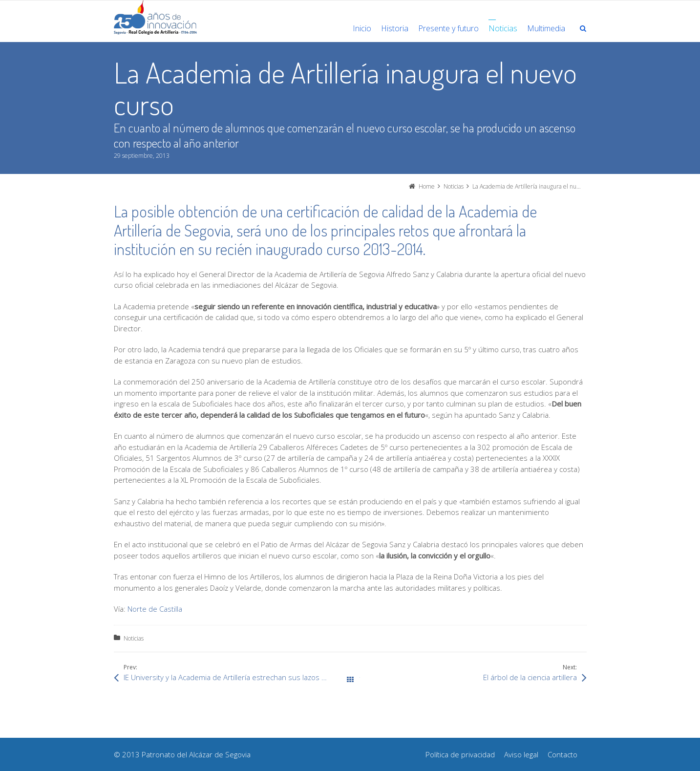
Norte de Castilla (155, 609)
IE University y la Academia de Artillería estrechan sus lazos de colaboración (237, 677)
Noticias (134, 638)
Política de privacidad (460, 754)
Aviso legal (521, 754)
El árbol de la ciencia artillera (530, 677)
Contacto (562, 754)
